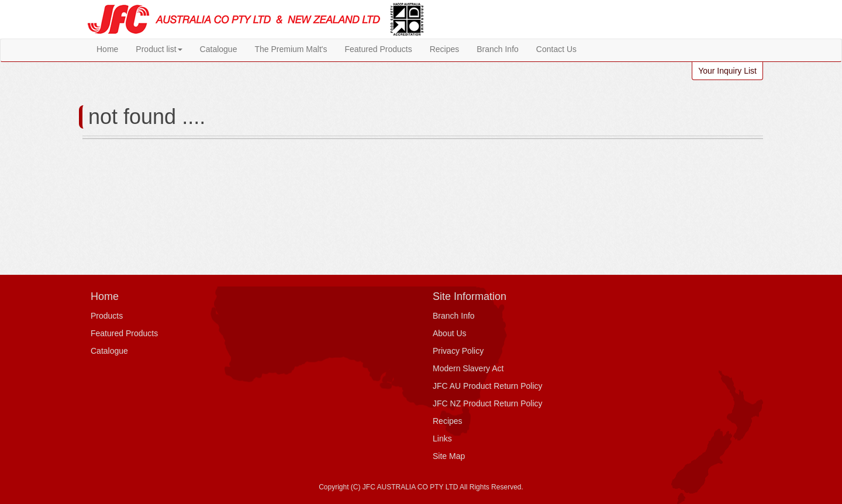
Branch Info (498, 49)
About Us (450, 333)
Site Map (449, 456)
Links (442, 439)
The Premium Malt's (291, 49)
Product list (159, 49)
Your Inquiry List (727, 71)
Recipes (445, 49)
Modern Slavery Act (468, 368)
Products (107, 316)
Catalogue (219, 49)
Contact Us (556, 49)
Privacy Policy (458, 351)
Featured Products (378, 49)
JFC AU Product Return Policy (488, 386)
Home (107, 49)
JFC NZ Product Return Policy (488, 403)
